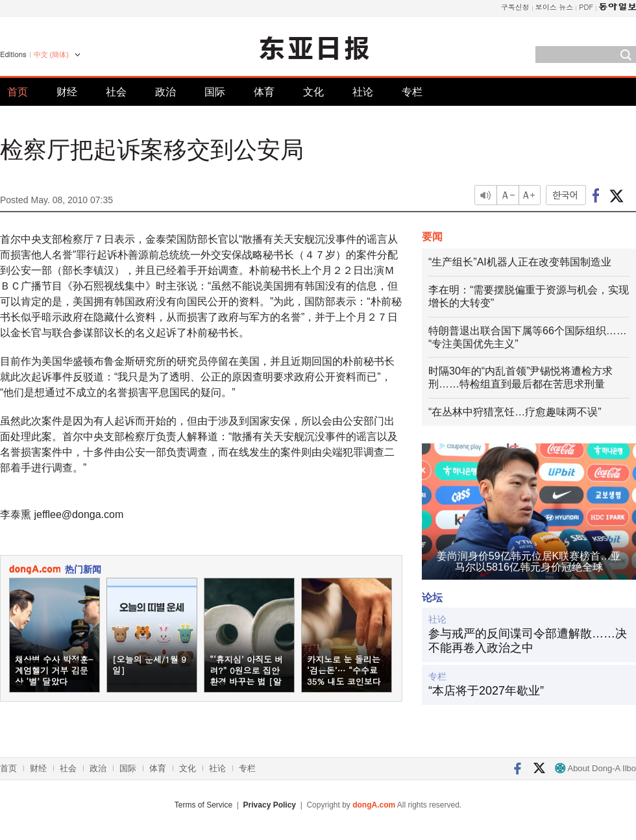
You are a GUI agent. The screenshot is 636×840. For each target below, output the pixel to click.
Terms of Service (203, 805)
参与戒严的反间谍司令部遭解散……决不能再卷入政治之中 (528, 641)
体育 (264, 92)
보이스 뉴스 (555, 7)
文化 (313, 92)
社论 (363, 92)
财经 (67, 92)
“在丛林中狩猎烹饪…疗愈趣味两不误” (515, 412)
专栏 (412, 92)
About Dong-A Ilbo (595, 768)
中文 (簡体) (51, 55)
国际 (215, 92)
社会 (116, 92)
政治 (165, 92)
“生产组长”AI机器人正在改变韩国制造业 (520, 262)
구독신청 (515, 7)
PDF (586, 7)
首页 (18, 92)
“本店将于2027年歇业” (486, 691)
